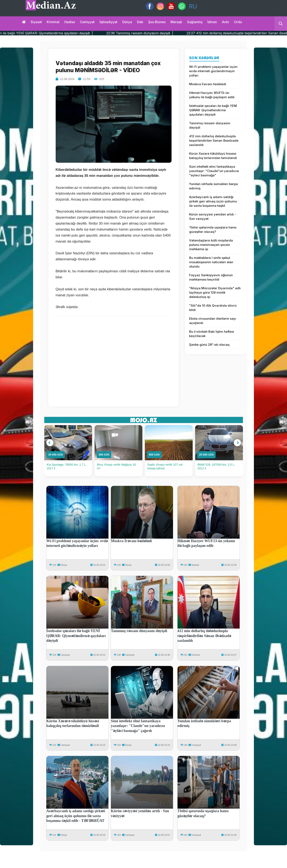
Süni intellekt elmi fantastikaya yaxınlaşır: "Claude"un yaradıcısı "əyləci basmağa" (214, 171)
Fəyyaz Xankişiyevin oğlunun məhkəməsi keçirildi (211, 277)
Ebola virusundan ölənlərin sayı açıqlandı (213, 321)
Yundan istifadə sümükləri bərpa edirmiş (213, 186)
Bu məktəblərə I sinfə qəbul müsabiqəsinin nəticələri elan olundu (211, 262)
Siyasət (36, 22)
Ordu (238, 22)
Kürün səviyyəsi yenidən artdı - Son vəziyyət (213, 216)
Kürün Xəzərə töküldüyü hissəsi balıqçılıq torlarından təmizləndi (213, 156)
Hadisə (70, 22)
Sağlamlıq (195, 22)
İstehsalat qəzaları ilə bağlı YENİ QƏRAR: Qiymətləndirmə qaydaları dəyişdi (213, 110)
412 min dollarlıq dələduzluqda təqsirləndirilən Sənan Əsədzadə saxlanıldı (214, 140)
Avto (225, 22)
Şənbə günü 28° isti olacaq (209, 345)
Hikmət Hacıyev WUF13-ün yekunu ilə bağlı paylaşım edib (212, 95)
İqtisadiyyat (108, 22)
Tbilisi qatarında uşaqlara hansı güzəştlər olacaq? (213, 230)
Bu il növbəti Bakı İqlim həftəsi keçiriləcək (212, 334)
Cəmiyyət (87, 22)
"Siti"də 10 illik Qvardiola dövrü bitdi (213, 308)
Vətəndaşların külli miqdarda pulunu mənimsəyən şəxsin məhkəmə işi (211, 245)
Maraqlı (176, 22)
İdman (212, 22)
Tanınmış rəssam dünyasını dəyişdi (210, 125)
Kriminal (53, 22)
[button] (50, 443)
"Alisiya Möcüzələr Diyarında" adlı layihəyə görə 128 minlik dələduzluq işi (215, 292)
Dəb (140, 22)
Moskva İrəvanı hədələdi (208, 84)
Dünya (127, 22)
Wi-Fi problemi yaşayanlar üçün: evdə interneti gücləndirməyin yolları (214, 71)
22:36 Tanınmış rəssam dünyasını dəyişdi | (160, 33)
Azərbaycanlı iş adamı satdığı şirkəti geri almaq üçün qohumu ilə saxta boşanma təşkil (213, 201)
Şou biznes (157, 22)
